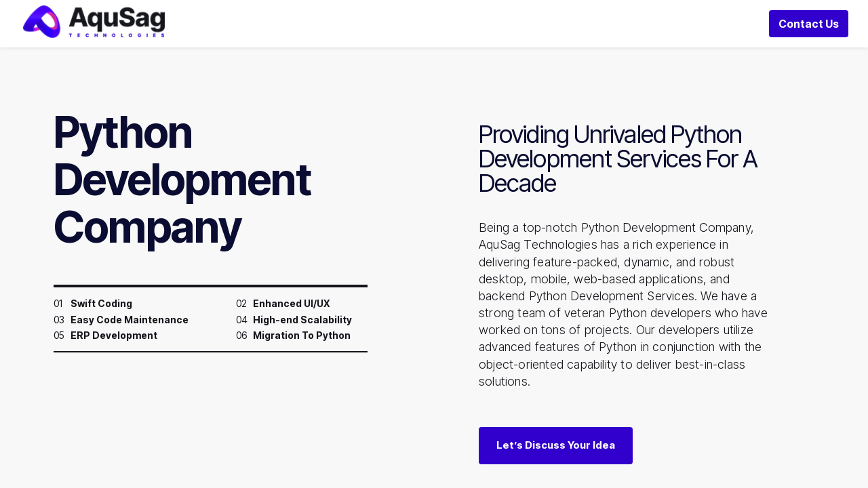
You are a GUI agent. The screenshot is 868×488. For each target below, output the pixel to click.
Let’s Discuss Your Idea (556, 463)
